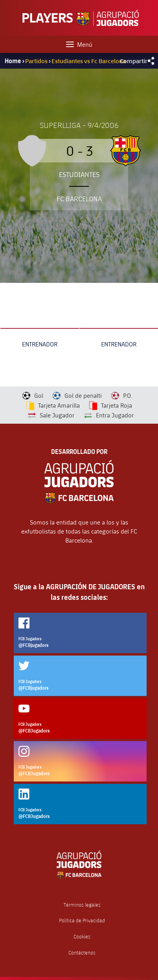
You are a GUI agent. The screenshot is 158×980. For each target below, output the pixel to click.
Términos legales (82, 905)
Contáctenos (82, 953)
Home (13, 61)
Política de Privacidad (82, 921)
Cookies (82, 937)
